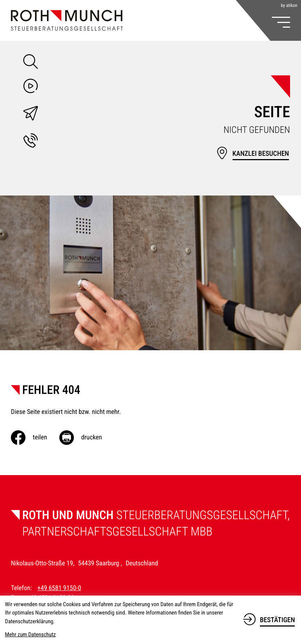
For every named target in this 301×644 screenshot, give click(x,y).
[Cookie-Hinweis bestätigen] (269, 619)
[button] (31, 142)
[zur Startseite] (67, 20)
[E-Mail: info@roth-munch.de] (31, 115)
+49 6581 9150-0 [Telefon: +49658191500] (59, 588)
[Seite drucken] (87, 438)
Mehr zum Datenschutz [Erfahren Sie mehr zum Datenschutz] (31, 635)
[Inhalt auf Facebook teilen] (35, 438)
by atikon (289, 6)
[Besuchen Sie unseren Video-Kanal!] (31, 87)
